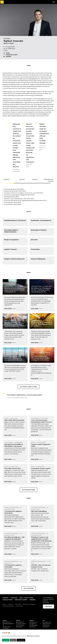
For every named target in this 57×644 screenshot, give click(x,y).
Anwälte (5, 598)
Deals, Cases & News (26, 598)
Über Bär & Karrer (21, 600)
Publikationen (8, 600)
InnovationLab (19, 606)
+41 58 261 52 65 (10, 47)
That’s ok (6, 640)
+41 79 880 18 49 (10, 49)
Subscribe (49, 607)
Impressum (18, 604)
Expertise (14, 598)
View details (21, 640)
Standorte (11, 604)
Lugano (31, 621)
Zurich (4, 621)
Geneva (18, 621)
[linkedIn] (44, 612)
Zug (44, 621)
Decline (13, 640)
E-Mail (6, 50)
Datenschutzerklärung (8, 606)
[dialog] (28, 637)
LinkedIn (7, 57)
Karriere (32, 600)
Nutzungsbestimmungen (29, 604)
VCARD (7, 53)
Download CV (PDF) (11, 55)
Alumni (4, 604)
